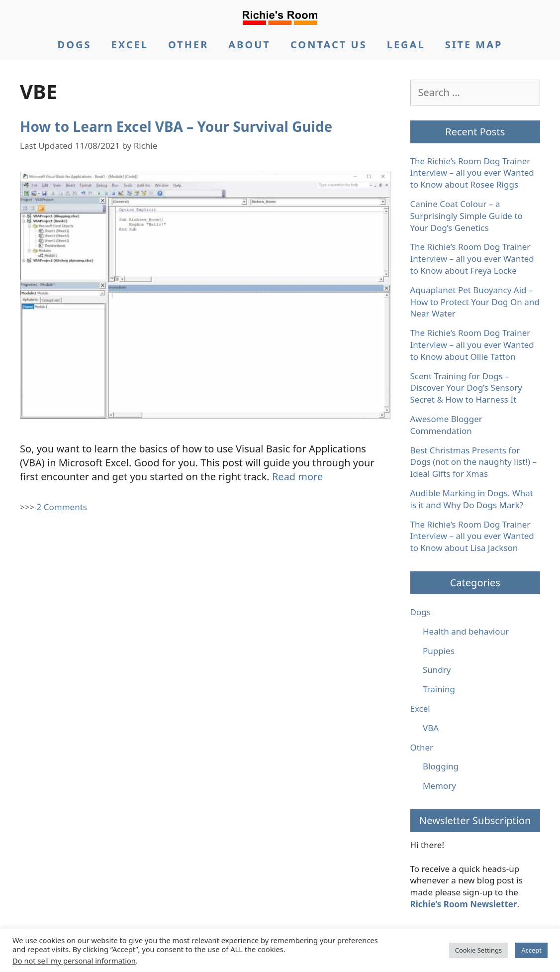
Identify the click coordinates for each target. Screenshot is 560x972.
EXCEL (129, 45)
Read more (297, 477)
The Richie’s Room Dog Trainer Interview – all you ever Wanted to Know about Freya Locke (472, 259)
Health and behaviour (466, 631)
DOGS (75, 45)
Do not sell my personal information (74, 961)
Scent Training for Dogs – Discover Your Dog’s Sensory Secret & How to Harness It (466, 388)
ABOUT (249, 45)
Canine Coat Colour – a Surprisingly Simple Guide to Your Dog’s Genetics (467, 216)
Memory (439, 786)
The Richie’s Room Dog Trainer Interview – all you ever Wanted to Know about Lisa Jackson (472, 536)
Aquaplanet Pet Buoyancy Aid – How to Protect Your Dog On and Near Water (475, 302)
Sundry (437, 670)
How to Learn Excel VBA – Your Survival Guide (176, 126)
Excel (420, 708)
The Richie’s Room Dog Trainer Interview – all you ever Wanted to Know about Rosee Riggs (472, 173)
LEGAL (406, 45)
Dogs (420, 612)
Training (439, 689)
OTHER (188, 45)
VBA (431, 728)
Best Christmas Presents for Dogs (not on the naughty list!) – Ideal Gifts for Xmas (473, 462)
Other (422, 747)
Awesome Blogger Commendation (446, 425)
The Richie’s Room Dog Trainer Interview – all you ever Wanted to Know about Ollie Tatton (472, 345)
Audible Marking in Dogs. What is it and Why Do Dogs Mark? (472, 499)
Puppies (439, 651)
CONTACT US (329, 45)
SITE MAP (474, 45)
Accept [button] (531, 950)
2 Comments (62, 507)
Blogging (441, 766)
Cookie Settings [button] (478, 950)
